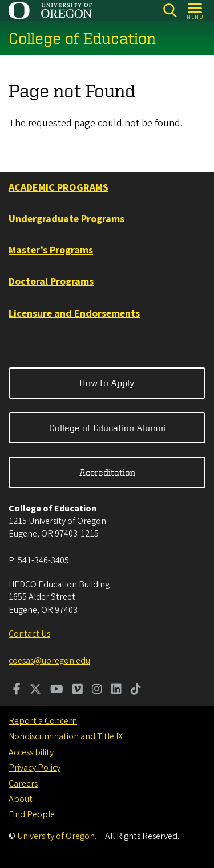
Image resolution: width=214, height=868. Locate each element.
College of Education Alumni (107, 428)
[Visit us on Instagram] (97, 690)
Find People (32, 814)
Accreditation (107, 472)
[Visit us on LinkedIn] (116, 690)
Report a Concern (43, 721)
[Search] (170, 11)
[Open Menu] (195, 11)
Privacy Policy (35, 768)
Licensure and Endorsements (74, 314)
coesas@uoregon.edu (49, 661)
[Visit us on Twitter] (35, 690)
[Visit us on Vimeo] (78, 690)
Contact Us (29, 634)
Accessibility (31, 752)
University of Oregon (56, 836)
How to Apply (107, 383)
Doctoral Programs (51, 282)
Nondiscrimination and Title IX (66, 736)
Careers (23, 784)
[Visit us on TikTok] (136, 690)
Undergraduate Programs (66, 219)
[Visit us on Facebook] (17, 690)
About (21, 799)
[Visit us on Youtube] (57, 690)
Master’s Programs (51, 250)
